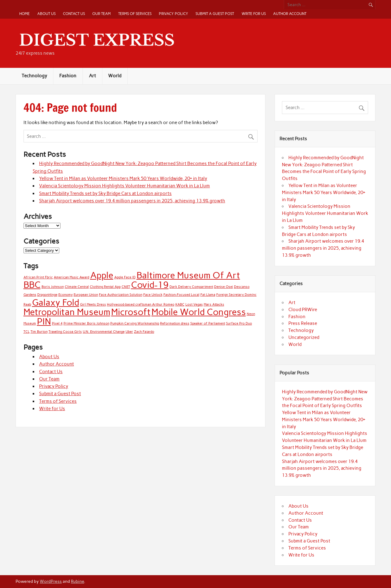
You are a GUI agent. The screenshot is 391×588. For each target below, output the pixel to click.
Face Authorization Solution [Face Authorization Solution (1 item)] (121, 295)
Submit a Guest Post (215, 14)
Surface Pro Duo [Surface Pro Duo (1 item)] (239, 323)
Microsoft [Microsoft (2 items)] (131, 312)
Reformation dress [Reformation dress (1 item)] (175, 323)
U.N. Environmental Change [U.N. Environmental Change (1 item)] (104, 332)
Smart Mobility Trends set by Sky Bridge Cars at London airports (105, 193)
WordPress (51, 581)
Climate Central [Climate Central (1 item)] (77, 287)
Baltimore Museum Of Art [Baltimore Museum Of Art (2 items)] (188, 275)
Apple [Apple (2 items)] (102, 275)
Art (92, 76)
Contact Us (74, 14)
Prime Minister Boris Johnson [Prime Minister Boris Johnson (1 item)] (86, 323)
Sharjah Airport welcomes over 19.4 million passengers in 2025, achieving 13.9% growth (132, 201)
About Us (46, 14)
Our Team (101, 14)
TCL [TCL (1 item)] (27, 332)
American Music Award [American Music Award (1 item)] (71, 277)
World (115, 76)
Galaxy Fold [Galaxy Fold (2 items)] (56, 302)
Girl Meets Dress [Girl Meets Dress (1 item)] (93, 305)
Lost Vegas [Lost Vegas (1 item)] (194, 305)
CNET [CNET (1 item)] (126, 287)
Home (24, 14)
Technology (34, 76)
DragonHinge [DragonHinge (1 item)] (47, 295)
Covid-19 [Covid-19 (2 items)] (150, 285)
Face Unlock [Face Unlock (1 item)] (153, 295)
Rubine (77, 581)
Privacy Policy (174, 14)
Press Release (303, 323)
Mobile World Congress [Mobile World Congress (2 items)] (199, 312)
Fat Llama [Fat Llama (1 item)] (208, 295)
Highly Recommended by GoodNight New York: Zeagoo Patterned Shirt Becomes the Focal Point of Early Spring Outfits (325, 399)
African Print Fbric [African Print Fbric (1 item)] (38, 277)
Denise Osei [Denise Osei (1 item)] (224, 287)
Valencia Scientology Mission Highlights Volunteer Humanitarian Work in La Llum (124, 186)
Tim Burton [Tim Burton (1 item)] (39, 332)
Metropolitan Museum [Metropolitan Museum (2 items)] (67, 312)
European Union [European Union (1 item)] (86, 295)
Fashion (68, 76)
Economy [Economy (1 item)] (66, 295)
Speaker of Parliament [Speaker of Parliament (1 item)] (208, 323)
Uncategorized (304, 337)
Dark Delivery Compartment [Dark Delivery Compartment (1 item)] (191, 287)
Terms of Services (135, 14)
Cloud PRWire (303, 310)
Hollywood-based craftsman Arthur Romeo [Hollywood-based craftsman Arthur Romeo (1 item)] (141, 305)
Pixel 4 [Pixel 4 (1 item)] (57, 323)
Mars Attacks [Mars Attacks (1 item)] (214, 305)
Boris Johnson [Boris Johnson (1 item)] (53, 287)
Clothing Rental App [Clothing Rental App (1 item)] (105, 287)
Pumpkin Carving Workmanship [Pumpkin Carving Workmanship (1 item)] (135, 323)
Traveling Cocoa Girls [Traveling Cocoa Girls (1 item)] (65, 332)
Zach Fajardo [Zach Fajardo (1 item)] (144, 332)
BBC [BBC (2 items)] (32, 285)
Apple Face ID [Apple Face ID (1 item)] (125, 277)
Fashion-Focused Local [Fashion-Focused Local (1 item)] (181, 295)
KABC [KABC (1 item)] (180, 305)
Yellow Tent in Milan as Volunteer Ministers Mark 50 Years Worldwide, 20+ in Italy (123, 178)
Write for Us (254, 14)
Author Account (290, 14)
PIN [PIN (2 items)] (44, 321)
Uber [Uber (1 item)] (129, 332)
